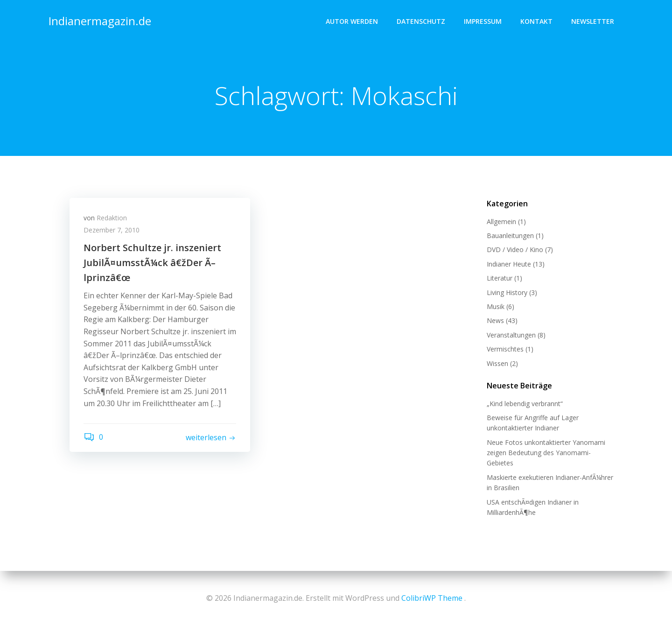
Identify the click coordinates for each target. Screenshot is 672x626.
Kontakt (536, 21)
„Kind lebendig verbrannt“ (525, 404)
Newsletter (593, 21)
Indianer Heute (509, 264)
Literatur (500, 278)
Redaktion (112, 218)
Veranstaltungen (511, 335)
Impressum (483, 21)
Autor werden (352, 21)
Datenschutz (421, 21)
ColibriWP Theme (432, 598)
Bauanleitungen (510, 236)
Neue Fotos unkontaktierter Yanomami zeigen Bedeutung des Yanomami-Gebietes (546, 453)
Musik (496, 306)
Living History (507, 292)
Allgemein (501, 222)
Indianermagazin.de (100, 21)
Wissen (497, 363)
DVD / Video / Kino (515, 250)
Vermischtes (505, 349)
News (495, 320)
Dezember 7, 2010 (112, 230)
